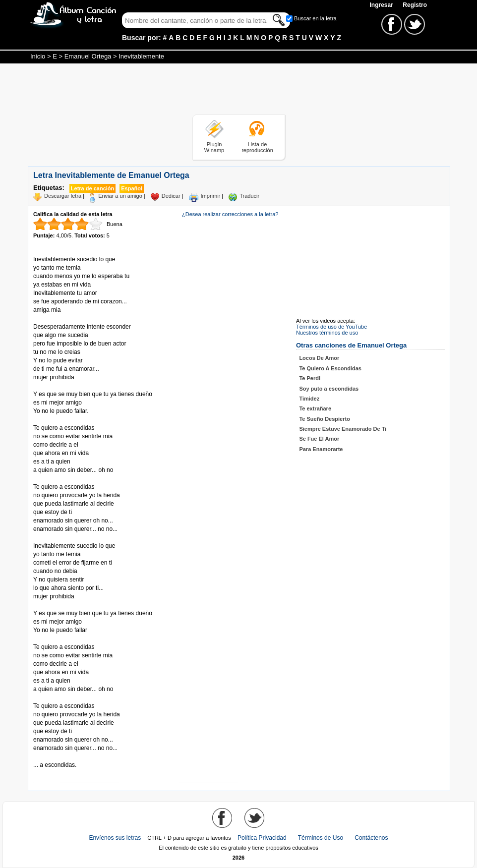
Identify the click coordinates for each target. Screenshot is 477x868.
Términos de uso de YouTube (331, 327)
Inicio (38, 56)
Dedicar (171, 196)
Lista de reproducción (257, 147)
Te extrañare (315, 408)
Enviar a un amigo (120, 196)
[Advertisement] (238, 91)
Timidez (309, 399)
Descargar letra (63, 196)
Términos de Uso (321, 838)
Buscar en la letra (315, 18)
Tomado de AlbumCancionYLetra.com (75, 757)
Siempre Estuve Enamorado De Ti (343, 429)
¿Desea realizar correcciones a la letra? (230, 214)
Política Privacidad (262, 838)
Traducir (249, 196)
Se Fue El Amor (319, 439)
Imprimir (211, 196)
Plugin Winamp (214, 147)
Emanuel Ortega (88, 56)
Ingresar (382, 5)
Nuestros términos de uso (327, 333)
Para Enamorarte (321, 449)
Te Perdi (310, 378)
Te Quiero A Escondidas (330, 368)
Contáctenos (371, 838)
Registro (415, 5)
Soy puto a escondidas (329, 389)
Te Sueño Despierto (324, 419)
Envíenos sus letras (115, 838)
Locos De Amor (319, 358)
